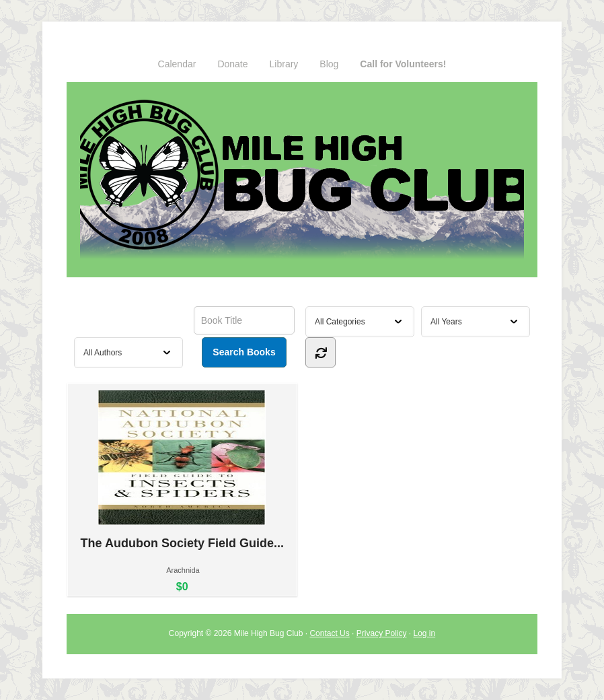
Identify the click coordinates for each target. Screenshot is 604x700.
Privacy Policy (382, 633)
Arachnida (183, 570)
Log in (425, 633)
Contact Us (329, 633)
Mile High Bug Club (302, 180)
